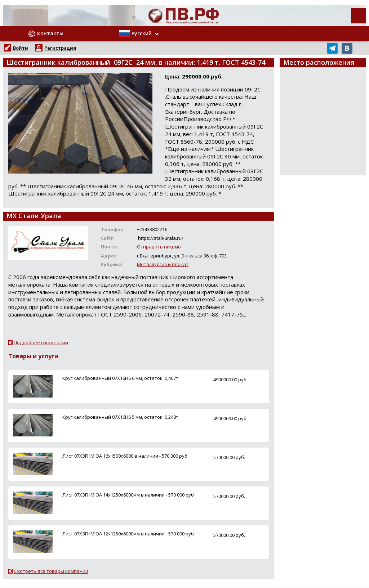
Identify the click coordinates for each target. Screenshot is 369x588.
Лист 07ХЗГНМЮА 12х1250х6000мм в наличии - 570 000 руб (128, 534)
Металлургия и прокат (163, 264)
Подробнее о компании (41, 342)
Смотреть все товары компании (51, 571)
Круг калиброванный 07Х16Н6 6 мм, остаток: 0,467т (120, 378)
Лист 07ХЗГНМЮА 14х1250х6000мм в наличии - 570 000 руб (128, 495)
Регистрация (60, 48)
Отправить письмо (159, 247)
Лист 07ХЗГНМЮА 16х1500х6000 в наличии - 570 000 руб (125, 456)
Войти (21, 48)
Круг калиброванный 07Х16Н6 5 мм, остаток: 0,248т (120, 417)
